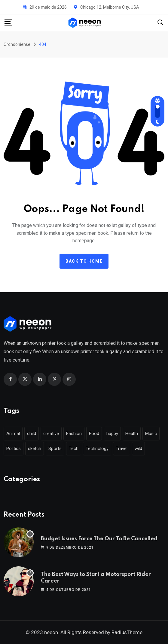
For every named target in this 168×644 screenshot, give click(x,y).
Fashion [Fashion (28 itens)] (74, 434)
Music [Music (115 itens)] (151, 434)
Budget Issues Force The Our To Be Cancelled (99, 539)
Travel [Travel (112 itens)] (122, 449)
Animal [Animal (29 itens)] (13, 434)
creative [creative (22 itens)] (51, 434)
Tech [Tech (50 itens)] (74, 449)
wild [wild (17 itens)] (138, 449)
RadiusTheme (127, 632)
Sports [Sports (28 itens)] (55, 449)
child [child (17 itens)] (32, 434)
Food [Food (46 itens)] (94, 434)
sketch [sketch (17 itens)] (35, 449)
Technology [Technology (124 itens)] (97, 449)
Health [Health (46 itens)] (132, 434)
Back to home (84, 261)
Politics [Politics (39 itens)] (14, 449)
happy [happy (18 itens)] (112, 434)
